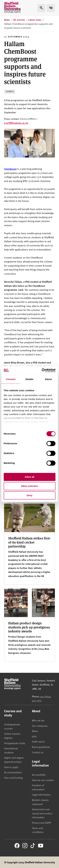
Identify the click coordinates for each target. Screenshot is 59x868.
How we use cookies (43, 780)
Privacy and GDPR (41, 823)
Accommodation (13, 772)
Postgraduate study (15, 743)
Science (10, 91)
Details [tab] (30, 379)
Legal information (41, 794)
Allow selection (29, 486)
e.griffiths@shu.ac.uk (16, 123)
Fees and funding (13, 778)
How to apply (11, 767)
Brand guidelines (41, 747)
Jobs (34, 736)
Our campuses (40, 726)
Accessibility (39, 775)
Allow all (29, 477)
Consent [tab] (11, 379)
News (35, 731)
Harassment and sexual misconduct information (42, 813)
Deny (29, 495)
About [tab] (48, 379)
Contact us (38, 752)
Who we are (38, 720)
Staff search (38, 741)
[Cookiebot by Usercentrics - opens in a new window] (42, 370)
